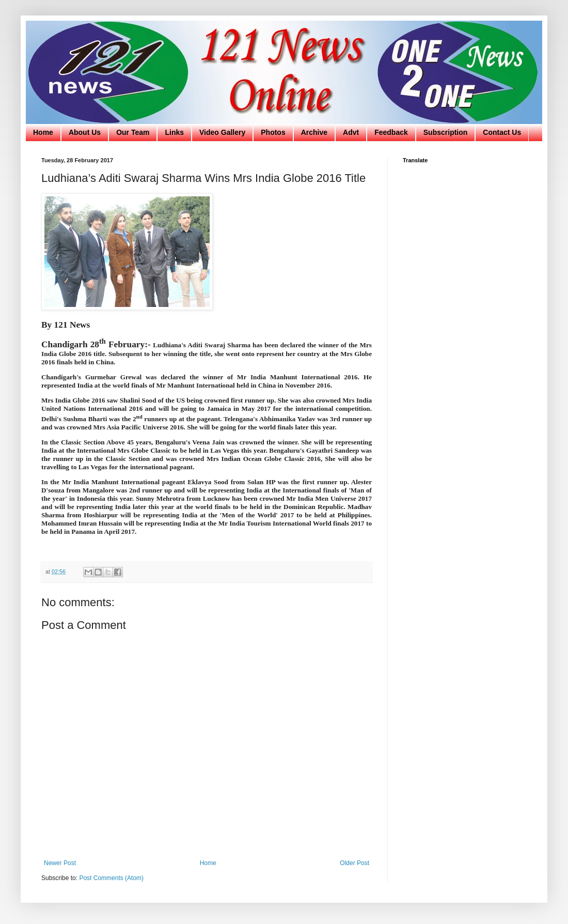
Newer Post (60, 863)
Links (174, 132)
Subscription (446, 132)
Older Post (354, 863)
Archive (314, 132)
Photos (273, 132)
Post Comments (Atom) (111, 878)
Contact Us (502, 132)
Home (43, 132)
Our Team (133, 132)
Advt (351, 132)
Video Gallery (222, 132)
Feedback (391, 132)
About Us (85, 132)
